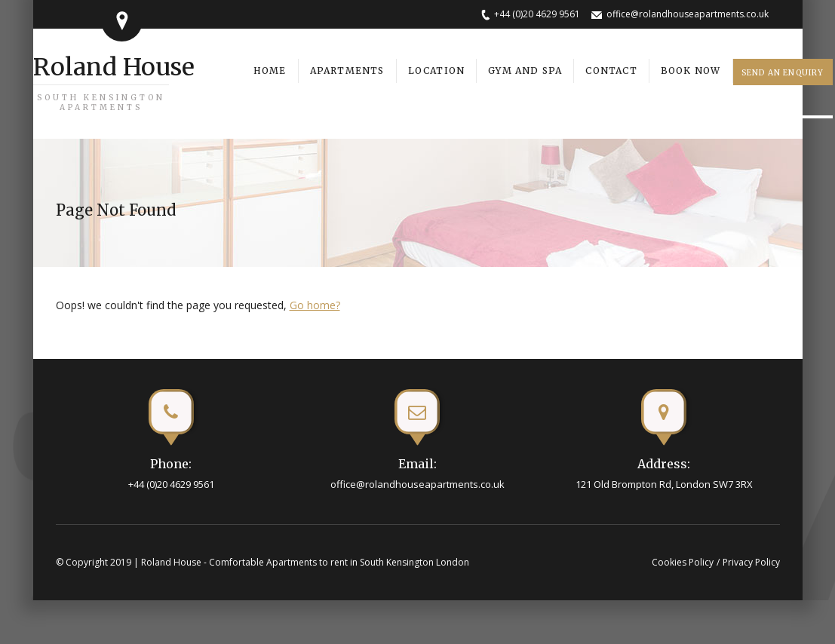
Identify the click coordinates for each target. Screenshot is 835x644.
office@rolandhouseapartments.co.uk (688, 14)
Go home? (315, 305)
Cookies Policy (683, 562)
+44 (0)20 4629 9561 (537, 14)
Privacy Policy (751, 562)
